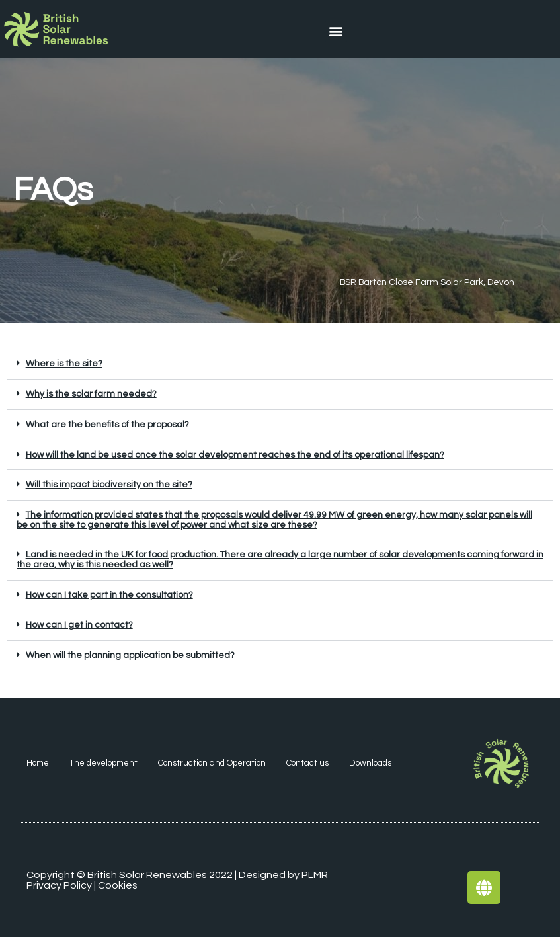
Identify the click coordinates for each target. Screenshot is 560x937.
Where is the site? (64, 364)
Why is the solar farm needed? (91, 394)
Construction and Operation (212, 763)
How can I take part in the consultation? (109, 595)
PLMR (315, 875)
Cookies (118, 885)
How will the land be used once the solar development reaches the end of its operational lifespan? (235, 455)
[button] (336, 31)
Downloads (370, 763)
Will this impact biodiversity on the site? (109, 485)
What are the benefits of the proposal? (107, 425)
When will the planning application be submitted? (130, 655)
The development (103, 763)
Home (38, 763)
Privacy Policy (59, 885)
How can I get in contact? (79, 625)
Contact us (307, 763)
